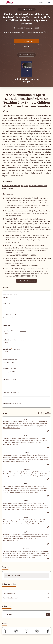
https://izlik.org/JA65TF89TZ (13, 403)
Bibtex (48, 413)
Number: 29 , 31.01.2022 (13, 575)
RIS (40, 413)
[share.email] (48, 631)
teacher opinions (8, 188)
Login (49, 3)
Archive (5, 567)
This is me (22, 331)
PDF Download (26, 41)
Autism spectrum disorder (11, 186)
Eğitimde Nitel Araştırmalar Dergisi (26, 80)
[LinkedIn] (37, 631)
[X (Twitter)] (26, 631)
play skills (24, 186)
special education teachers (38, 186)
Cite (26, 46)
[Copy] (48, 431)
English (42, 3)
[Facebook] (5, 631)
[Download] (48, 614)
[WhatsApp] (16, 631)
